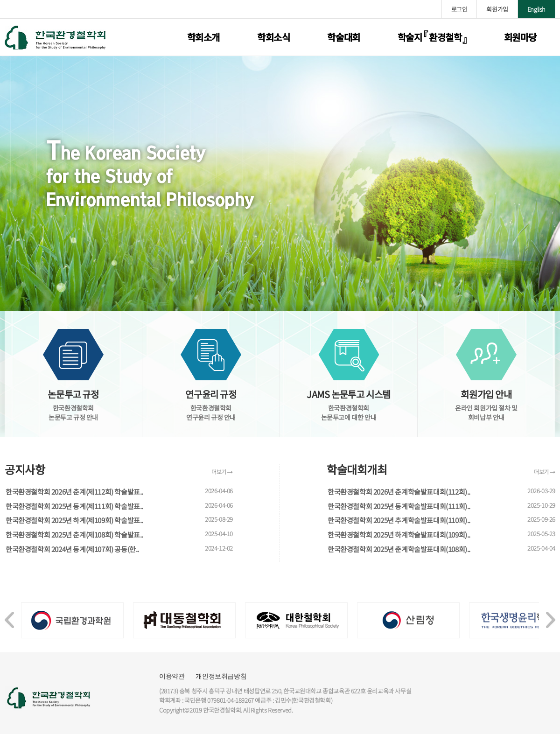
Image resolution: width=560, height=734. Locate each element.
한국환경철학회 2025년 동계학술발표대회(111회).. (399, 506)
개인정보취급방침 (221, 676)
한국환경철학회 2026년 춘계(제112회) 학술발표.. (74, 492)
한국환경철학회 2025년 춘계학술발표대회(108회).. (399, 549)
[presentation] (9, 615)
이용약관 (172, 676)
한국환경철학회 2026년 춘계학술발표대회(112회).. (399, 492)
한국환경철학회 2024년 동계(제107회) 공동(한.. (72, 549)
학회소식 (273, 37)
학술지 (432, 37)
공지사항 (25, 469)
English (536, 9)
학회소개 (203, 37)
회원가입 (497, 9)
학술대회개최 (357, 469)
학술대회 (343, 37)
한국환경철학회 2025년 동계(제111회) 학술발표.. (74, 506)
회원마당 (520, 37)
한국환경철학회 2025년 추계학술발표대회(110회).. (399, 520)
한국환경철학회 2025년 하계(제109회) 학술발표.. (74, 520)
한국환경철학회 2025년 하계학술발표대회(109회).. (399, 535)
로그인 (459, 9)
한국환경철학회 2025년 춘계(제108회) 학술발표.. (74, 535)
